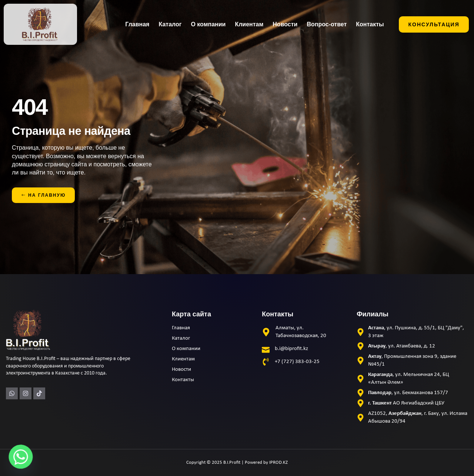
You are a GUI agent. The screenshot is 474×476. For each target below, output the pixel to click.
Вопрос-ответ (327, 24)
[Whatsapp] (21, 457)
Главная (137, 24)
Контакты (370, 24)
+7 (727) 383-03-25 (297, 362)
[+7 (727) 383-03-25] (266, 362)
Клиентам (249, 24)
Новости (285, 24)
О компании (208, 24)
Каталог (170, 24)
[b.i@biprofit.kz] (266, 349)
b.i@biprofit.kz (291, 349)
